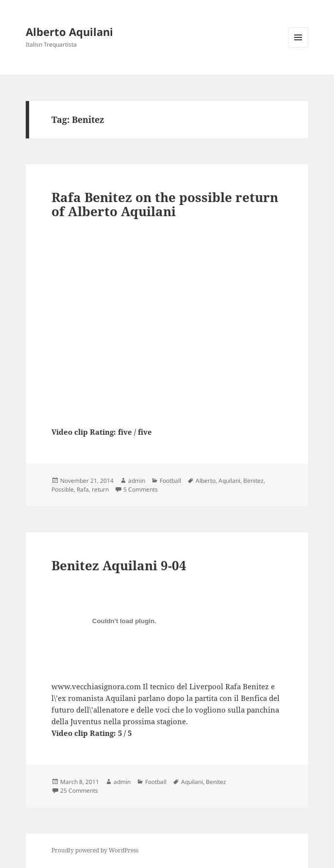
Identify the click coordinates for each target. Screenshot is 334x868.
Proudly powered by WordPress (95, 850)
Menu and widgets (298, 47)
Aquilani (229, 481)
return (100, 489)
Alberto (206, 481)
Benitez (253, 481)
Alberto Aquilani (69, 32)
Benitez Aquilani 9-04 (119, 565)
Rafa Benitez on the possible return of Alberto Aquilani (165, 204)
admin (137, 481)
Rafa (83, 489)
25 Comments (79, 791)
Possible (63, 489)
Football (170, 481)
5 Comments (141, 489)
